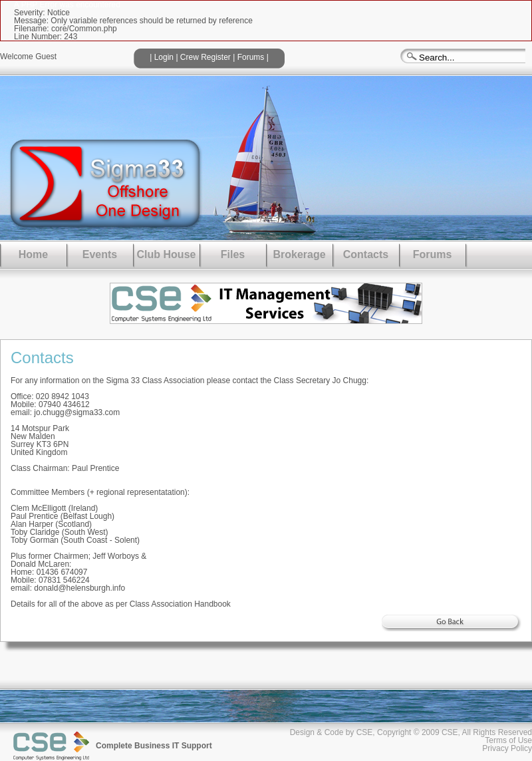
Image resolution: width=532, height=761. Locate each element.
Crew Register (205, 57)
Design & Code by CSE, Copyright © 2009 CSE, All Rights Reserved (411, 732)
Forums (251, 57)
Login (164, 57)
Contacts (366, 254)
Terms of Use (508, 740)
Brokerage (299, 254)
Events (100, 254)
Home (33, 254)
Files (233, 254)
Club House (167, 254)
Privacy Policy (507, 748)
